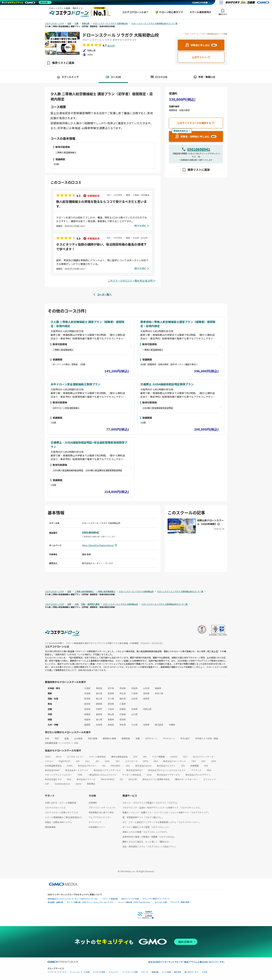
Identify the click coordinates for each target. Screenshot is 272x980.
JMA (145, 757)
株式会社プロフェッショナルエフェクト (167, 770)
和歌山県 (147, 709)
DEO (185, 757)
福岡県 (87, 725)
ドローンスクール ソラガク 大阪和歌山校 (121, 35)
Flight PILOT (65, 761)
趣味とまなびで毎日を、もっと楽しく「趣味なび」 (146, 842)
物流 (57, 738)
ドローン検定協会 (97, 757)
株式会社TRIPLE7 (134, 770)
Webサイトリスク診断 (130, 899)
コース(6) (113, 77)
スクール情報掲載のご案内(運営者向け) (63, 817)
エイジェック (210, 779)
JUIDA (48, 757)
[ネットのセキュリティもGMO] (27, 2)
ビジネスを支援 (99, 972)
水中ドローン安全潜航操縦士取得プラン (76, 384)
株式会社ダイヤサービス (168, 775)
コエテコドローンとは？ (135, 12)
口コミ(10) (159, 77)
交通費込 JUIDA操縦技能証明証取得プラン (167, 384)
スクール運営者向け (200, 12)
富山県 (99, 698)
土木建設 (78, 738)
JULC (87, 761)
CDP (47, 784)
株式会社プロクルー (87, 766)
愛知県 (111, 704)
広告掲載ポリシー (97, 827)
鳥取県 (87, 714)
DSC (204, 761)
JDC (97, 761)
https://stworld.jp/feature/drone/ (100, 545)
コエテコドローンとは (55, 807)
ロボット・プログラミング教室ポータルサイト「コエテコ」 (151, 803)
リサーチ (145, 972)
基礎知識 (126, 738)
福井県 (123, 698)
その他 (205, 972)
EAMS (70, 766)
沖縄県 (172, 725)
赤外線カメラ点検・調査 (207, 738)
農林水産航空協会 (120, 757)
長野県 (146, 698)
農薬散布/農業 (109, 738)
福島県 (158, 688)
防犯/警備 (93, 738)
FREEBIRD (116, 766)
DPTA (146, 761)
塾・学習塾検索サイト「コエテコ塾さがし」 (143, 817)
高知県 (123, 719)
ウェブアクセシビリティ (100, 817)
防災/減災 (185, 738)
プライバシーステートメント (102, 807)
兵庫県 (123, 709)
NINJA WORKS (108, 779)
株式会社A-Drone (143, 766)
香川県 (99, 719)
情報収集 (155, 972)
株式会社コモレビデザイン (198, 775)
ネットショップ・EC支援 (80, 972)
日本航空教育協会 (53, 766)
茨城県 (87, 693)
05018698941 (199, 149)
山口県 (134, 714)
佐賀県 (99, 725)
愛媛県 (111, 719)
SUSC (107, 761)
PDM (80, 775)
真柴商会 (91, 784)
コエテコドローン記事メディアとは (61, 812)
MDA (209, 770)
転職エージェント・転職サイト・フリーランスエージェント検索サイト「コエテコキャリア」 (166, 812)
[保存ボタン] (60, 63)
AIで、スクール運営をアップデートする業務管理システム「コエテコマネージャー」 (162, 822)
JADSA (78, 784)
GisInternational (62, 784)
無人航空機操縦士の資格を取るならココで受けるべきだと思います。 (101, 204)
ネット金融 (166, 972)
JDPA (214, 761)
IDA (121, 779)
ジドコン (49, 761)
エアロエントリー (75, 757)
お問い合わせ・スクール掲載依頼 (61, 803)
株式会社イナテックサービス (107, 770)
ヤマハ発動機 (158, 757)
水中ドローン (151, 738)
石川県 (111, 698)
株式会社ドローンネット (175, 761)
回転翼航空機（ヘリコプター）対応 (62, 743)
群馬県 (111, 693)
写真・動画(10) (204, 77)
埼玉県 (123, 693)
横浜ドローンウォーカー (186, 779)
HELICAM (133, 779)
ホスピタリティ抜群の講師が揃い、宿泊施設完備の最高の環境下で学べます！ (101, 247)
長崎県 (111, 725)
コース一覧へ (104, 294)
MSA (69, 779)
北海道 (87, 688)
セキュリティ (114, 972)
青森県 (99, 688)
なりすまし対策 (161, 902)
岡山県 (111, 714)
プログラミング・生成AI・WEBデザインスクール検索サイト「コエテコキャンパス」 (162, 807)
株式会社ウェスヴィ (166, 766)
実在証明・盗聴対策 (55, 902)
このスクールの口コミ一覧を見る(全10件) (131, 281)
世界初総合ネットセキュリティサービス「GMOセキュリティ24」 (73, 899)
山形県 (146, 688)
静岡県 (99, 704)
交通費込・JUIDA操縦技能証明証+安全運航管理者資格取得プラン (89, 444)
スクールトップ (68, 77)
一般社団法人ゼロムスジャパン (102, 775)
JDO (118, 761)
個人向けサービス (192, 972)
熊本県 (123, 725)
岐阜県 (87, 704)
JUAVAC (174, 757)
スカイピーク (131, 761)
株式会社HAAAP (52, 770)
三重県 (123, 704)
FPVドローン (169, 738)
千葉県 (134, 693)
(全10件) (111, 46)
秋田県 (134, 688)
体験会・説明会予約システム (58, 822)
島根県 (99, 714)
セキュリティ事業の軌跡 (180, 902)
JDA (78, 761)
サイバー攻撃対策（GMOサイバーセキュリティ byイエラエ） (91, 902)
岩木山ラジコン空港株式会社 (156, 779)
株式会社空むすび (53, 779)
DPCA (59, 757)
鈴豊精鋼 (194, 766)
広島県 (123, 714)
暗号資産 (178, 972)
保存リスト (223, 12)
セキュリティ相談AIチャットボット (156, 899)
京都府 (99, 709)
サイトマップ (95, 822)
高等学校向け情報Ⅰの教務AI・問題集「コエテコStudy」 (149, 837)
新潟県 (87, 698)
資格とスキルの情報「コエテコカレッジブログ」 (145, 832)
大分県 (134, 725)
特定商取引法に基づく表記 (101, 812)
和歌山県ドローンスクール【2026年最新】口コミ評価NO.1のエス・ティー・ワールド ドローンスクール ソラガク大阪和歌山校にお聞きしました (211, 522)
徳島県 (87, 719)
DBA (156, 761)
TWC (194, 761)
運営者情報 (50, 827)
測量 (138, 738)
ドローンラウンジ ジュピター (59, 775)
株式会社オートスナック (77, 770)
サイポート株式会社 (132, 775)
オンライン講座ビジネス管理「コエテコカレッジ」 (146, 827)
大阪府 (111, 709)
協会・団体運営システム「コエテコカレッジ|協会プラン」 (150, 846)
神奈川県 (159, 693)
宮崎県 (146, 725)
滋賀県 (87, 709)
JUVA (149, 775)
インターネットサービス (57, 972)
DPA (135, 757)
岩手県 (111, 688)
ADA (128, 766)
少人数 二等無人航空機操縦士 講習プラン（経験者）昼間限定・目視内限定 (87, 324)
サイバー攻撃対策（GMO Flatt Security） (135, 902)
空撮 (66, 738)
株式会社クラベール (86, 779)
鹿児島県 (159, 725)
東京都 (146, 693)
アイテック (196, 770)
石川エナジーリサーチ (203, 757)
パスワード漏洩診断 (110, 899)
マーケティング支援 (130, 972)
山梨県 (134, 698)
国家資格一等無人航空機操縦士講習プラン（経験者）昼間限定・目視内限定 (178, 324)
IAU (104, 766)
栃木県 (99, 693)
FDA (183, 766)
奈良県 (134, 709)
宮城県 (123, 688)
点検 (47, 738)
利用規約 (93, 803)
